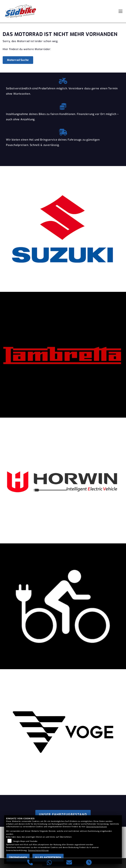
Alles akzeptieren (48, 858)
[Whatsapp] (49, 863)
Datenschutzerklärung (97, 827)
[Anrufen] (30, 863)
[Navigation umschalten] (120, 11)
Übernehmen (18, 858)
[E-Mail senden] (69, 863)
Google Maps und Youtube (25, 841)
